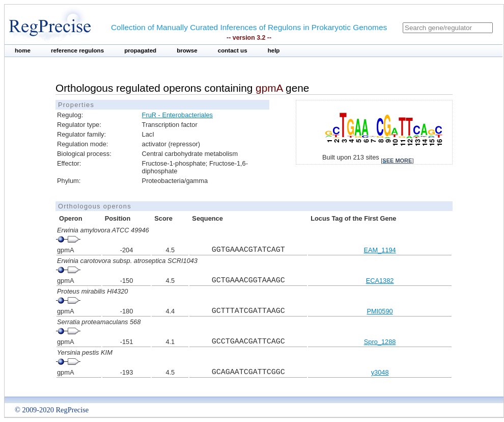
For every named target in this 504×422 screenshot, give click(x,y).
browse (187, 50)
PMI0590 (380, 311)
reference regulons (77, 50)
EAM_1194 (380, 250)
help (274, 50)
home (23, 50)
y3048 (380, 372)
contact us (233, 50)
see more (397, 161)
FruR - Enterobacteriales (177, 115)
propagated (140, 50)
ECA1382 (380, 281)
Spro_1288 (380, 342)
